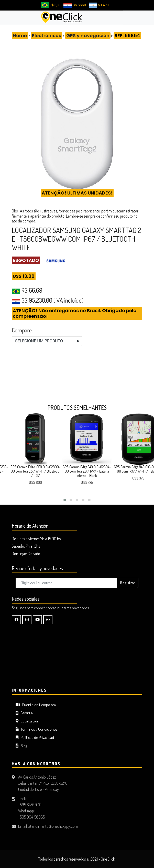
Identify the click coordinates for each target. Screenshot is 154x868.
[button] (65, 500)
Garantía (24, 713)
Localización (27, 721)
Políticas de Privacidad (35, 737)
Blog (21, 746)
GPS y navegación (88, 35)
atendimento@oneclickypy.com (53, 826)
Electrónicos (47, 35)
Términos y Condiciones (37, 729)
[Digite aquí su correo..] (66, 583)
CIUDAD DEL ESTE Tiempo (77, 657)
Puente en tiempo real (36, 705)
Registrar (128, 583)
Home (20, 35)
